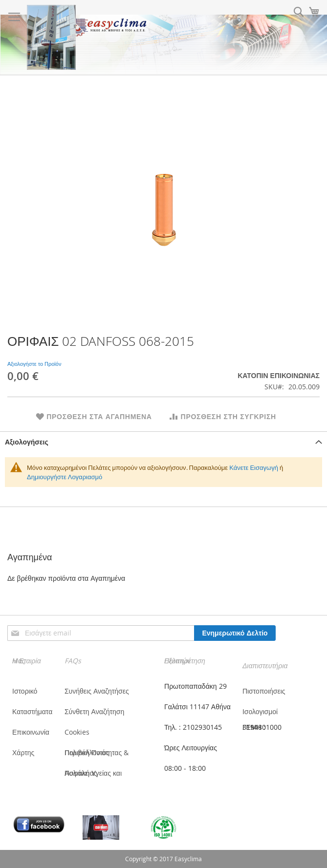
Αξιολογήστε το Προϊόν (34, 364)
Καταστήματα (32, 711)
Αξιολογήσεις (27, 442)
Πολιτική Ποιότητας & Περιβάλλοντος (97, 752)
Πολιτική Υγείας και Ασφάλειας (93, 773)
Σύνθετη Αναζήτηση (94, 711)
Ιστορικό (25, 691)
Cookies (77, 732)
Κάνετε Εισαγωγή (254, 467)
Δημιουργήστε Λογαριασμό (65, 477)
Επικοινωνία (31, 732)
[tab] (163, 442)
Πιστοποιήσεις (264, 691)
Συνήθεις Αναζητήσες (97, 691)
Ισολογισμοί (260, 711)
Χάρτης (23, 752)
